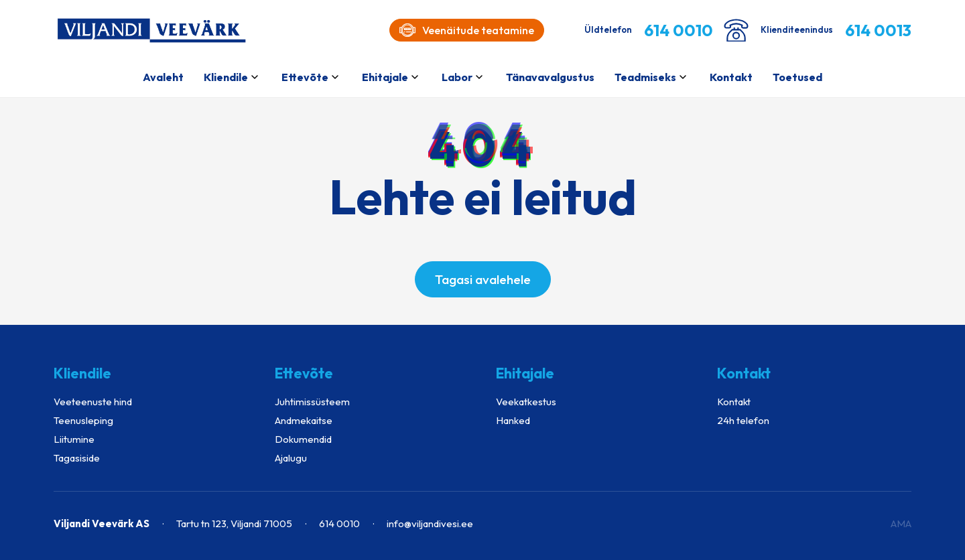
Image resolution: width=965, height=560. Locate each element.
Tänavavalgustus (550, 77)
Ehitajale (385, 77)
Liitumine (74, 439)
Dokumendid (303, 439)
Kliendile (226, 77)
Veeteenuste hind (93, 402)
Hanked (513, 420)
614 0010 (339, 523)
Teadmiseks (645, 77)
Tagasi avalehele (483, 279)
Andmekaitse (304, 420)
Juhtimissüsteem (312, 402)
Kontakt (731, 77)
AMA (901, 523)
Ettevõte (305, 77)
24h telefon (743, 420)
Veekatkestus (526, 402)
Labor (457, 77)
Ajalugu (291, 458)
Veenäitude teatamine (467, 30)
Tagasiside (77, 458)
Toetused (797, 77)
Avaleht (163, 77)
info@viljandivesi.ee (430, 523)
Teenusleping (83, 420)
